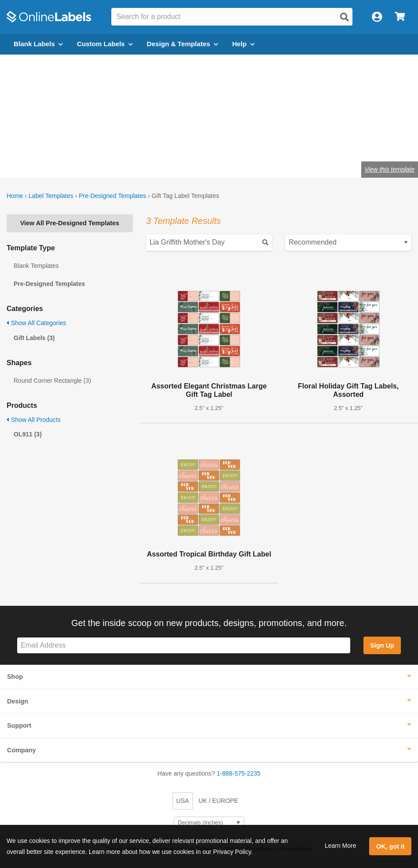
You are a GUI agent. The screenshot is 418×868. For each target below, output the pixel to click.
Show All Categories (36, 323)
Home (15, 196)
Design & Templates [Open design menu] (183, 44)
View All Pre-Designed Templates (70, 223)
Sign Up (382, 645)
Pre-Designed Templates (112, 196)
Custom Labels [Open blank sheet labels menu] (105, 44)
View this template (390, 169)
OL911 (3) (28, 434)
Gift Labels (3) (34, 338)
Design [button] (18, 701)
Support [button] (19, 725)
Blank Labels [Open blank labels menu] (38, 44)
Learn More (341, 846)
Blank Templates (36, 266)
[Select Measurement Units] (209, 823)
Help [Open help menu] (244, 44)
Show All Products (34, 420)
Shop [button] (15, 677)
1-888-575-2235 (239, 773)
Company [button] (22, 750)
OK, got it (390, 846)
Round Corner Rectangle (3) (52, 381)
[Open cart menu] (400, 17)
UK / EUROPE (218, 801)
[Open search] (345, 17)
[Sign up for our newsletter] (184, 646)
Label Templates (51, 196)
